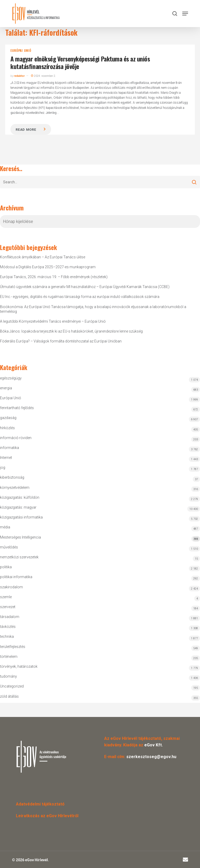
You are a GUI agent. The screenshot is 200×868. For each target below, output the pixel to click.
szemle (6, 597)
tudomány (8, 676)
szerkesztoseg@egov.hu (151, 757)
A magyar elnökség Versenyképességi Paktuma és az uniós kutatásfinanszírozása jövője (80, 62)
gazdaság (8, 418)
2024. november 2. (43, 76)
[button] (185, 14)
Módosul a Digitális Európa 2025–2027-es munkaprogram (48, 267)
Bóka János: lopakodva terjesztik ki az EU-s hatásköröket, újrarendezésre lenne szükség (71, 331)
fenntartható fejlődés (17, 408)
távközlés (8, 627)
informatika (10, 448)
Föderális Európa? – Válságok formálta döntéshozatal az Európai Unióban (61, 341)
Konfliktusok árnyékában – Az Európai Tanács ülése (43, 257)
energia (6, 388)
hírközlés (7, 428)
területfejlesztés (13, 647)
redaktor (19, 76)
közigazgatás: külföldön (20, 497)
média (5, 527)
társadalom (10, 617)
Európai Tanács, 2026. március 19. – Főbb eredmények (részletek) (54, 277)
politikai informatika (16, 577)
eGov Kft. (154, 745)
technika (7, 636)
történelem (9, 657)
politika (6, 567)
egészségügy (11, 378)
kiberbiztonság (12, 477)
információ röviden (16, 438)
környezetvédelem (15, 488)
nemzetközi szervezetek (19, 557)
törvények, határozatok (19, 666)
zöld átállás (9, 696)
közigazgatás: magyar (18, 507)
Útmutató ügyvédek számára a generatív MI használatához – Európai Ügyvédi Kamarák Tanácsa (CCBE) (85, 287)
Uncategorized (12, 686)
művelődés (9, 547)
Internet (6, 458)
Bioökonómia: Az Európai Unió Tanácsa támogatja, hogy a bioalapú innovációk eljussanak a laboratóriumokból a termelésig (93, 309)
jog (3, 467)
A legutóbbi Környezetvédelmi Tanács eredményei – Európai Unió (53, 321)
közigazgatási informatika (21, 517)
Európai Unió (21, 51)
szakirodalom (11, 587)
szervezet (8, 607)
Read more (26, 130)
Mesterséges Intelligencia (100, 538)
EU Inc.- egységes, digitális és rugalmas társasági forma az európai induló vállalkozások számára (80, 297)
